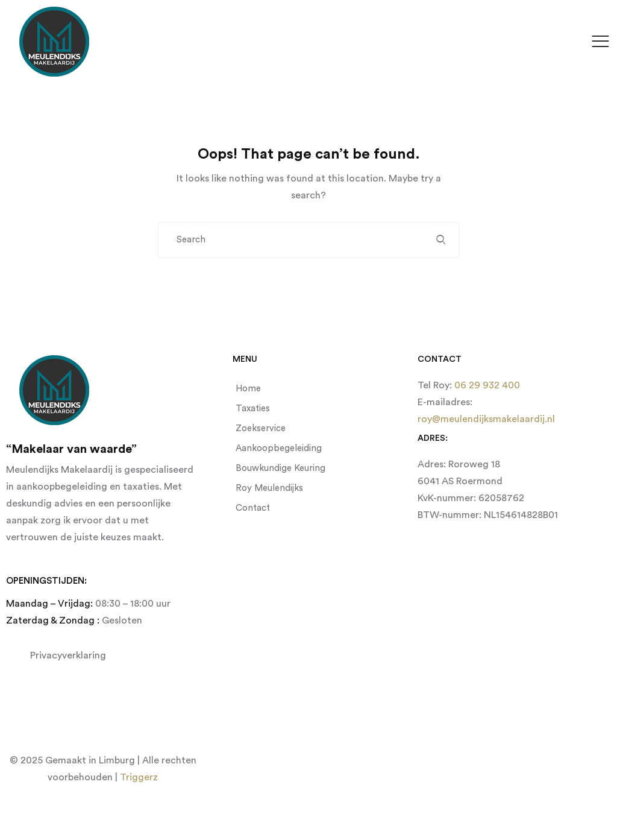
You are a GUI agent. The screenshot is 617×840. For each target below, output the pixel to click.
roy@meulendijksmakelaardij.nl (486, 419)
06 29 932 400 (486, 385)
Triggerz (139, 777)
